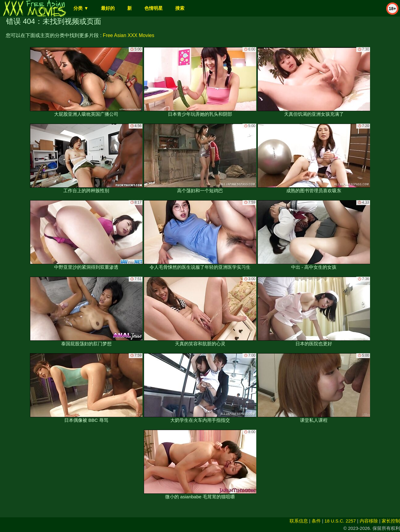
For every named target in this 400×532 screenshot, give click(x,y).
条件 (316, 521)
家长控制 (391, 521)
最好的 (108, 8)
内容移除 (369, 521)
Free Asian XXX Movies (128, 35)
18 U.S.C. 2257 (340, 521)
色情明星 (154, 8)
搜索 (180, 8)
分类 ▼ (81, 8)
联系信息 (299, 521)
